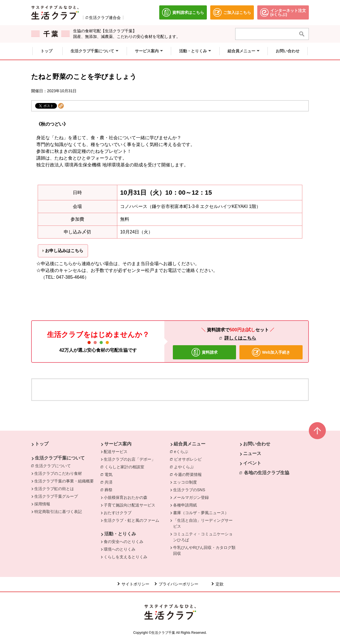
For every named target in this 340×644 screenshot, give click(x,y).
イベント (252, 463)
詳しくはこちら (240, 338)
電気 (110, 474)
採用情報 (42, 504)
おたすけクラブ (118, 513)
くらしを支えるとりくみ (126, 557)
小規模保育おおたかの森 (126, 497)
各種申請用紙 (185, 505)
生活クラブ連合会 (105, 18)
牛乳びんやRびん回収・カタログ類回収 (204, 550)
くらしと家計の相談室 (126, 467)
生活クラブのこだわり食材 (58, 473)
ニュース (252, 453)
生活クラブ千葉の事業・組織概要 (64, 481)
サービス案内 (118, 444)
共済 (110, 482)
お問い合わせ (257, 444)
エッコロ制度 (185, 482)
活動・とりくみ (120, 534)
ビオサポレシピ (189, 459)
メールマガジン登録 (191, 497)
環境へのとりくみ (120, 549)
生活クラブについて (54, 465)
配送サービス (116, 452)
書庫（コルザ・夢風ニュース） (201, 513)
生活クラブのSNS (189, 490)
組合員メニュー (190, 444)
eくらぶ (182, 451)
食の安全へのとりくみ (124, 542)
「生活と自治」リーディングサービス (203, 523)
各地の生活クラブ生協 (267, 473)
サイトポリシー (135, 584)
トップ (42, 444)
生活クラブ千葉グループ (56, 496)
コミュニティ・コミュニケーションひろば (203, 537)
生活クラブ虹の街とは (54, 489)
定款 (220, 584)
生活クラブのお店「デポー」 (129, 459)
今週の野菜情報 (189, 474)
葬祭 (110, 490)
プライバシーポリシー (178, 584)
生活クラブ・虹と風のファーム (131, 520)
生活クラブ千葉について (60, 458)
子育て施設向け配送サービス (129, 505)
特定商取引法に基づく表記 (58, 512)
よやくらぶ (185, 467)
